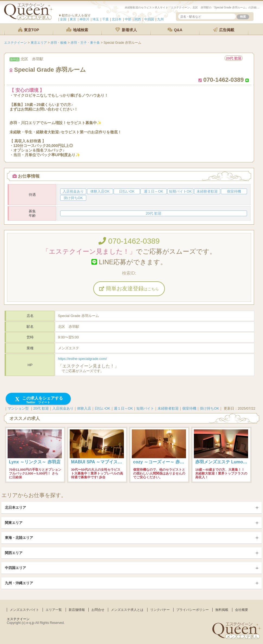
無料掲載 (222, 610)
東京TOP (28, 30)
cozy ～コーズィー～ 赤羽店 (161, 462)
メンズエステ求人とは (127, 610)
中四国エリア (15, 568)
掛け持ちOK (209, 408)
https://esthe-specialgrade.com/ (83, 359)
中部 (128, 19)
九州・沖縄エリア (19, 583)
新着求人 (126, 30)
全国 (63, 19)
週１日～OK (124, 408)
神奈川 (84, 19)
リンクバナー (160, 610)
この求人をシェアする (38, 400)
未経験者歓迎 (168, 408)
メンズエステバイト (24, 610)
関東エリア (14, 523)
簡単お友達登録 (129, 288)
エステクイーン (18, 619)
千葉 (105, 19)
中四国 (149, 19)
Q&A (175, 30)
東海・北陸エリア (19, 538)
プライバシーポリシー (193, 610)
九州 (161, 19)
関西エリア (14, 553)
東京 (73, 19)
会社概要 (242, 610)
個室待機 (189, 408)
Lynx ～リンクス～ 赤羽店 (35, 462)
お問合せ (98, 610)
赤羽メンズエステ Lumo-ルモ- (225, 462)
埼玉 (96, 19)
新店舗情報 (77, 610)
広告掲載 (224, 30)
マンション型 (18, 408)
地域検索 (77, 30)
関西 (138, 19)
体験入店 (84, 408)
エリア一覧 (54, 610)
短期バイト (145, 408)
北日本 (117, 19)
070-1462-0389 (129, 241)
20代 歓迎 (41, 408)
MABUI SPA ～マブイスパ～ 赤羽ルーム (110, 462)
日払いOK (102, 408)
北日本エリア (15, 508)
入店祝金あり (63, 408)
